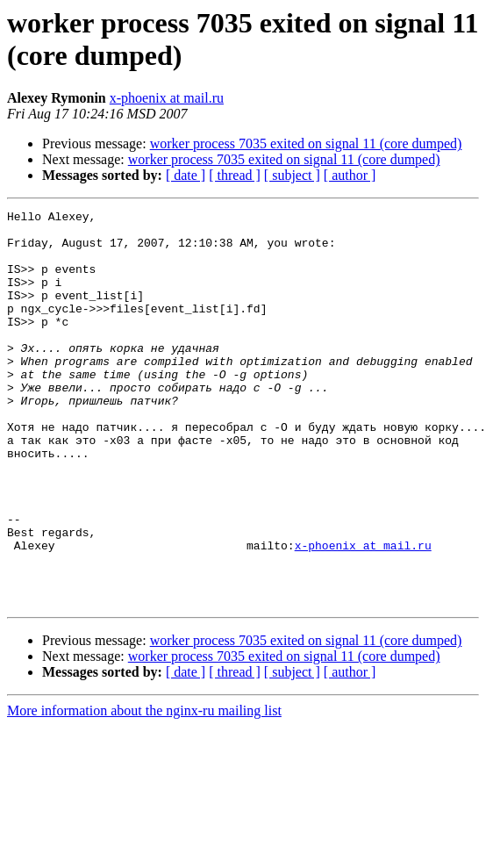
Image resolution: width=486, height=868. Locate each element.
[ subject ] (292, 175)
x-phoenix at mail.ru (167, 98)
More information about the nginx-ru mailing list (144, 789)
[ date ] (186, 175)
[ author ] (350, 175)
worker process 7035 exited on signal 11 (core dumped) (306, 143)
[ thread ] (235, 175)
